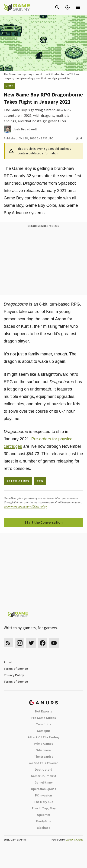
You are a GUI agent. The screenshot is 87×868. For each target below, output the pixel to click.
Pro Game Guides (44, 718)
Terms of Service (16, 669)
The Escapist (43, 757)
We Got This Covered (44, 763)
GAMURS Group (74, 839)
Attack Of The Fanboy (44, 737)
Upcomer (44, 815)
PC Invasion (43, 795)
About (8, 662)
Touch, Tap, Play (44, 808)
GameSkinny (44, 782)
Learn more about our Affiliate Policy (25, 506)
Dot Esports (44, 711)
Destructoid (43, 769)
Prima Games (43, 744)
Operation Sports (43, 789)
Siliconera (43, 750)
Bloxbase (43, 828)
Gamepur (43, 731)
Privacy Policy (14, 675)
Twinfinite (44, 724)
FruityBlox (44, 821)
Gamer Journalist (43, 776)
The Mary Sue (43, 802)
